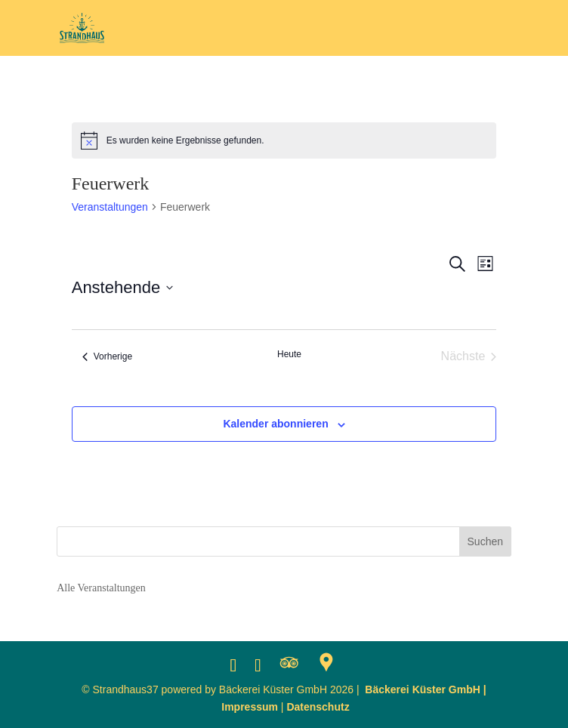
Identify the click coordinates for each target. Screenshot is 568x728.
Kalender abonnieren (275, 424)
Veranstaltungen (110, 207)
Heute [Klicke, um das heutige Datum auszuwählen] (289, 354)
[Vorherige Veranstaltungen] (107, 356)
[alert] (284, 140)
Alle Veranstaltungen (101, 588)
